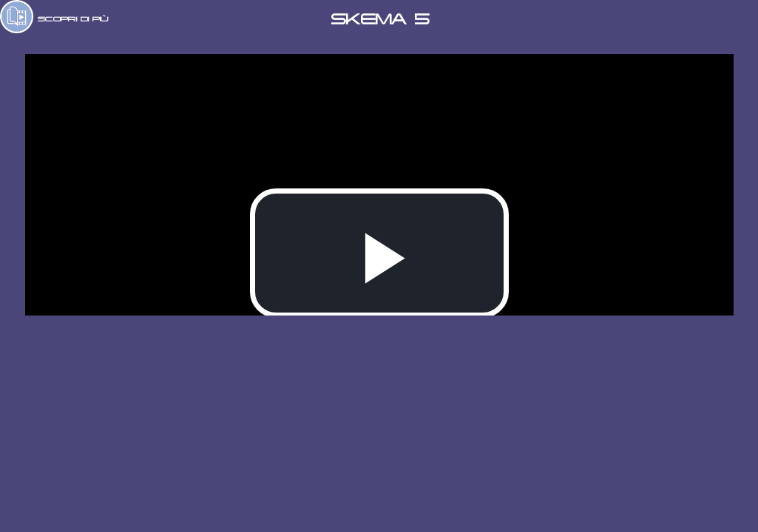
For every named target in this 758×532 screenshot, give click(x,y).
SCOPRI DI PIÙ (73, 19)
